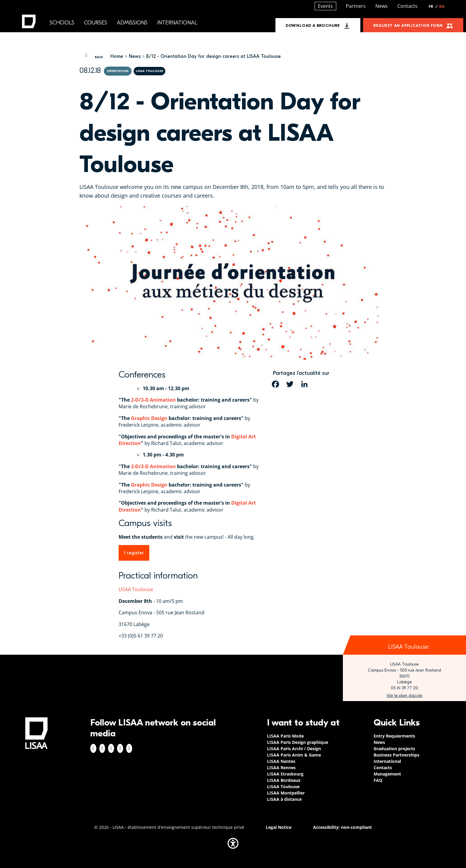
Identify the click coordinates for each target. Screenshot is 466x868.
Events (325, 6)
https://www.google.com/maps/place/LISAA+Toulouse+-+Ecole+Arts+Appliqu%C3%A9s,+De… (404, 696)
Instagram (102, 748)
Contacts (407, 6)
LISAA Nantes (281, 761)
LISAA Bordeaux (284, 780)
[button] (233, 843)
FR (433, 7)
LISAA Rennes (281, 768)
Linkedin (111, 748)
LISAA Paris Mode (285, 736)
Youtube (129, 748)
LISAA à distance (284, 799)
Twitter (120, 748)
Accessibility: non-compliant (342, 827)
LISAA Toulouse (136, 589)
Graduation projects (394, 749)
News (135, 56)
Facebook (93, 748)
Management (387, 774)
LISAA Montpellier (286, 793)
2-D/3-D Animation (153, 400)
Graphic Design (149, 418)
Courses (96, 23)
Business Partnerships (396, 755)
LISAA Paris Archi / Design (294, 749)
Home (117, 56)
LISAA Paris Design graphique (298, 742)
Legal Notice (279, 827)
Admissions (132, 23)
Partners (356, 6)
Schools (62, 23)
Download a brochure (313, 25)
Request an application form (408, 25)
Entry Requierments (394, 736)
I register (134, 553)
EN (442, 7)
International (177, 23)
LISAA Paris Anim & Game (294, 755)
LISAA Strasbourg (285, 774)
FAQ (378, 780)
